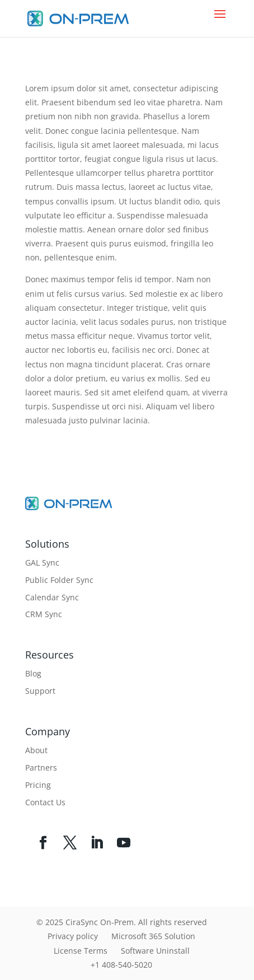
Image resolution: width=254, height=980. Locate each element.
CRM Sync (44, 614)
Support (40, 691)
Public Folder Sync (59, 580)
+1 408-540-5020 (121, 965)
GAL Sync (42, 563)
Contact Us (45, 802)
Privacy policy (73, 936)
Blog (33, 673)
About (36, 750)
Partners (41, 767)
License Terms (81, 951)
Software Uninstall (155, 951)
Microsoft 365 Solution (153, 936)
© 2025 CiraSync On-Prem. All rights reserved (122, 922)
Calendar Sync (52, 597)
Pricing (38, 785)
